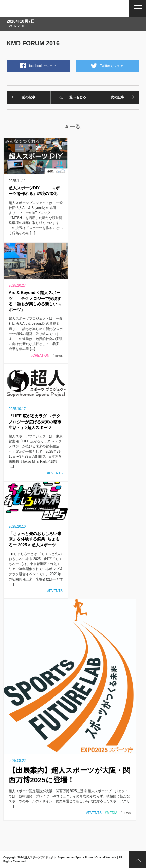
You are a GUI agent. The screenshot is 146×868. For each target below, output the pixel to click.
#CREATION (40, 356)
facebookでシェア (43, 66)
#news (58, 356)
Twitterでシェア (112, 66)
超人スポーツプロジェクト (31, 8)
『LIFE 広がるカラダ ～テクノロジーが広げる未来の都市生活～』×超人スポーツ (35, 422)
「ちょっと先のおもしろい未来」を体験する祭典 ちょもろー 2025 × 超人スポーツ (35, 539)
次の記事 (117, 97)
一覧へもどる (76, 97)
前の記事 (29, 97)
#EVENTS (55, 473)
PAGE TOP (138, 860)
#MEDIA (111, 813)
